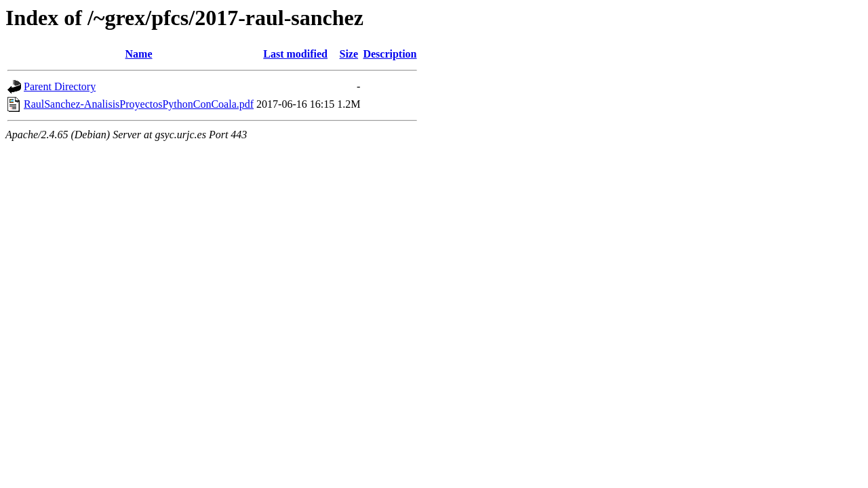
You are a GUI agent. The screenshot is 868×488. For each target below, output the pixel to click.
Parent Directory (60, 86)
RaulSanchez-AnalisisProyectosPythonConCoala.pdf (139, 104)
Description (390, 54)
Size (349, 54)
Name (139, 54)
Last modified (295, 54)
